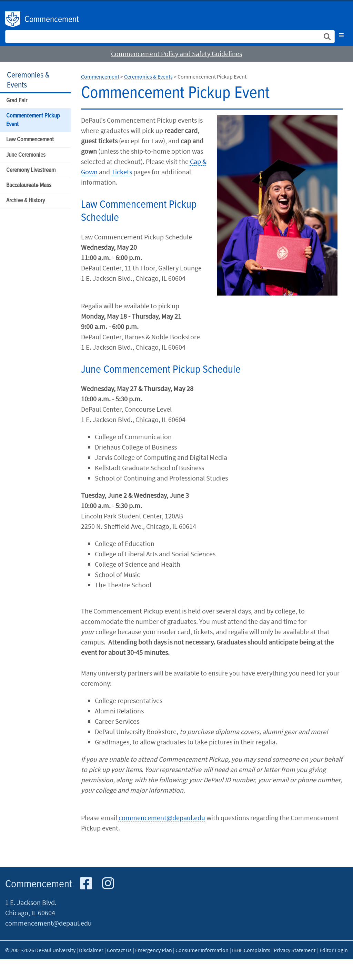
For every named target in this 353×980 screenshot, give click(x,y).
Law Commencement (30, 140)
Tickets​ (122, 172)
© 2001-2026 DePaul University (40, 950)
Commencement (52, 20)
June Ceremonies (26, 155)
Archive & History (26, 201)
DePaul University (13, 19)
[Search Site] (170, 37)
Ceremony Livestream (31, 170)
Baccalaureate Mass (29, 185)
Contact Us (119, 950)
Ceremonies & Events (28, 80)
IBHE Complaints (251, 950)
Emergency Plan (154, 950)
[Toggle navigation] (341, 35)
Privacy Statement (295, 950)
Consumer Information (202, 950)
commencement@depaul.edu (162, 818)
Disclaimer (91, 950)
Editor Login (334, 950)
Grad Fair (17, 101)
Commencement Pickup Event (33, 120)
